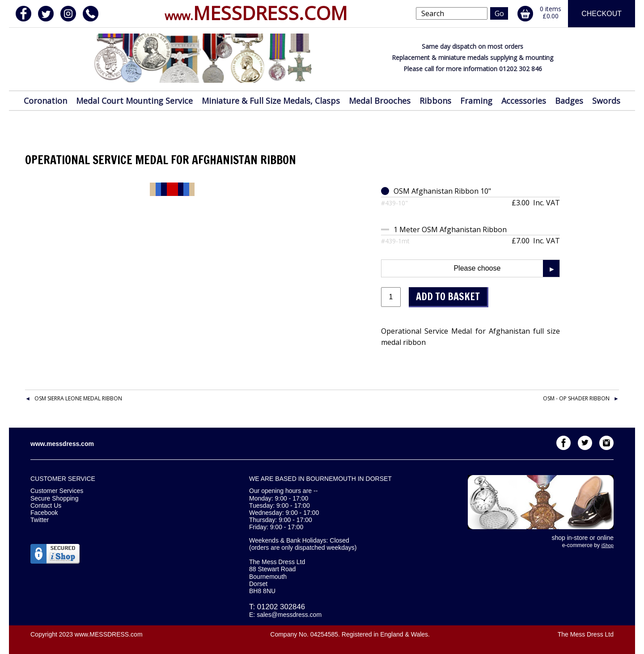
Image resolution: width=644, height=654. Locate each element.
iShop (608, 545)
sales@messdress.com (289, 615)
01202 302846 (281, 607)
